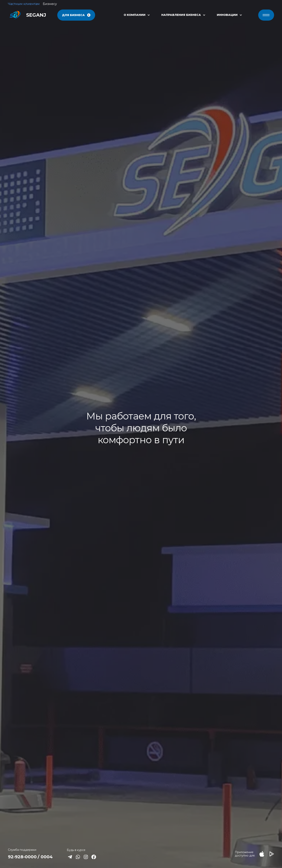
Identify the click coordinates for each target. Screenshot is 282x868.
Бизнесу (50, 4)
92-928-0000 (22, 857)
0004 (47, 857)
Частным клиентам (24, 4)
